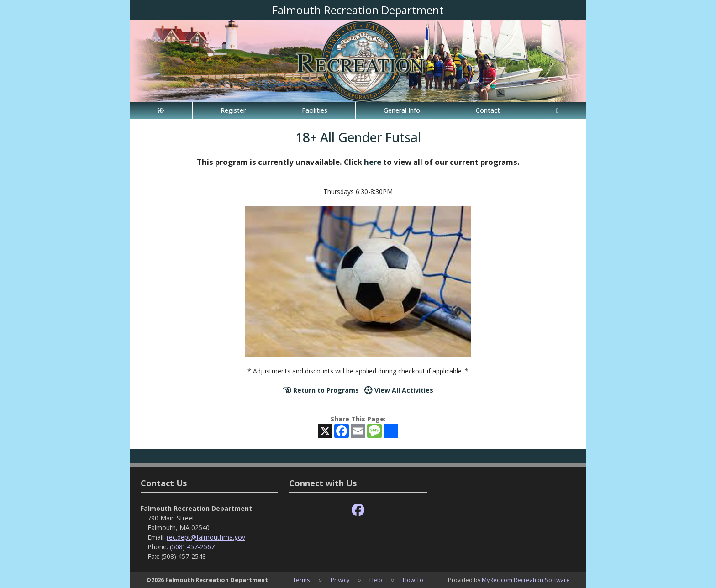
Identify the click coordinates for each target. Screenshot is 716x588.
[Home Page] (161, 110)
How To (413, 580)
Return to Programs (321, 390)
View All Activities (399, 390)
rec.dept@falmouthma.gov (206, 537)
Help (376, 580)
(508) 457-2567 (192, 547)
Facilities (315, 110)
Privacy (340, 580)
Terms (301, 580)
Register (233, 110)
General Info (402, 110)
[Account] (557, 110)
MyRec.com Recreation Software (526, 580)
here (373, 162)
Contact (488, 110)
